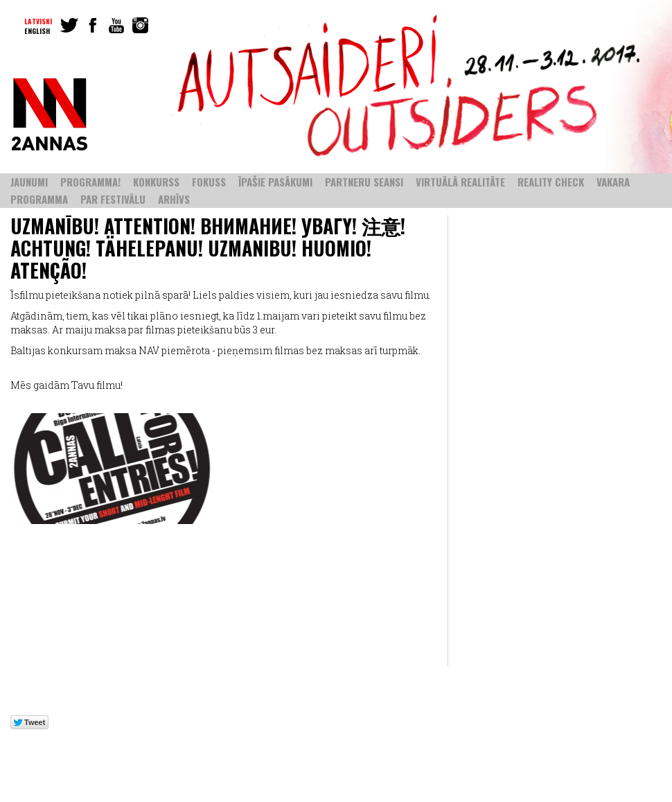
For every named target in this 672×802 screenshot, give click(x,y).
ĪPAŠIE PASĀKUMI (275, 182)
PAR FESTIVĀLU (113, 199)
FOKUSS (209, 182)
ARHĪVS (174, 199)
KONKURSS (156, 182)
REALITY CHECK (551, 182)
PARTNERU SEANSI (364, 182)
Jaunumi (29, 182)
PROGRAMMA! (90, 182)
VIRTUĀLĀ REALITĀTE (460, 182)
